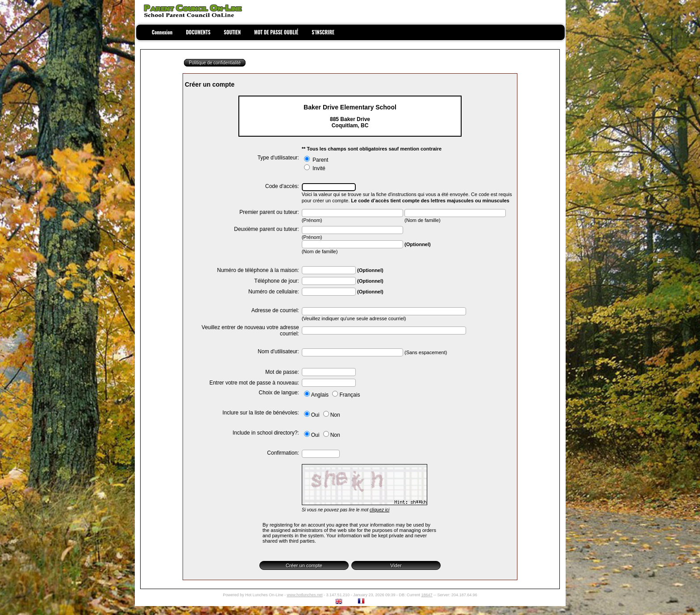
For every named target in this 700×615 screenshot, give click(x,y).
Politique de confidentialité (215, 63)
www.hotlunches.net (304, 595)
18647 (427, 595)
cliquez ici (379, 510)
